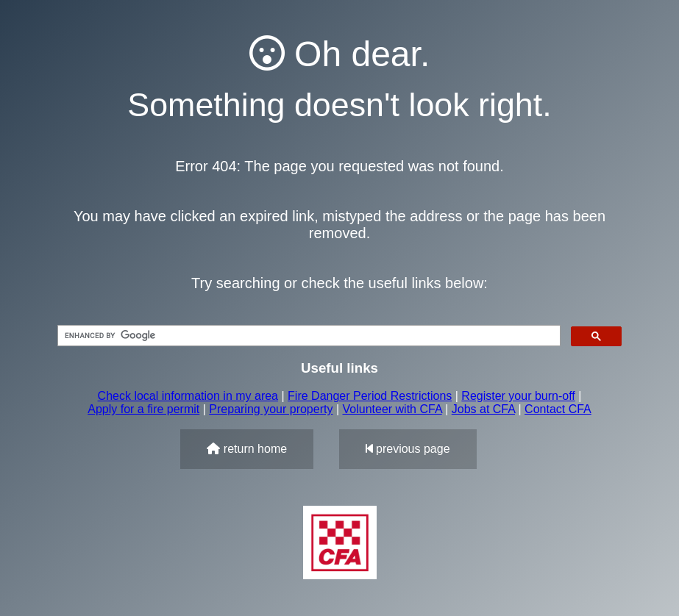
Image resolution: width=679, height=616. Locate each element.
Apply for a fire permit (143, 409)
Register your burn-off (518, 396)
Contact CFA (558, 409)
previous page (408, 449)
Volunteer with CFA (392, 409)
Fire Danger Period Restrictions (370, 396)
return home (247, 449)
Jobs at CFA (483, 409)
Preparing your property (271, 409)
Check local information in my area (188, 396)
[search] (307, 336)
